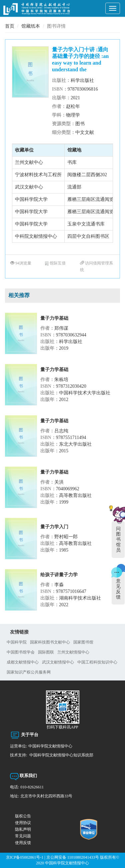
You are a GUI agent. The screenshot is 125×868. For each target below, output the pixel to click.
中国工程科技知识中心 (97, 662)
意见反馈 (118, 589)
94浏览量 (21, 263)
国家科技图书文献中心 (50, 642)
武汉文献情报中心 (58, 662)
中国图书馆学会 (21, 652)
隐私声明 (23, 829)
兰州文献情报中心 (73, 652)
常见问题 (23, 836)
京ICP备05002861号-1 (25, 857)
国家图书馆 (83, 642)
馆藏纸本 (31, 26)
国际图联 (46, 652)
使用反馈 (23, 843)
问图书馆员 (118, 539)
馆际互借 (55, 263)
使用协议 (23, 823)
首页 (10, 26)
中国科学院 (17, 642)
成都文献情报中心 (23, 662)
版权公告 (23, 816)
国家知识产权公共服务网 (29, 672)
